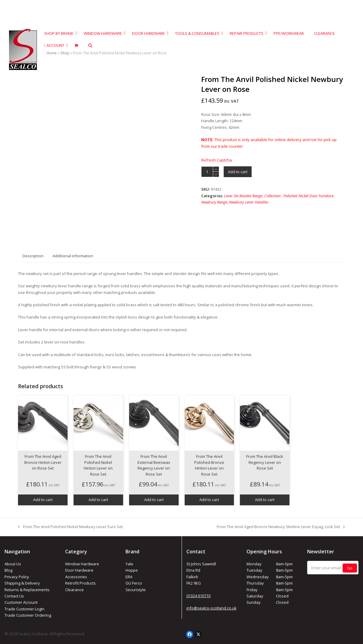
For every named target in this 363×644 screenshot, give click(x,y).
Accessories (76, 577)
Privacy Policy (17, 577)
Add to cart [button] (43, 500)
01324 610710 (198, 596)
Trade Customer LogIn (24, 609)
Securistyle (136, 590)
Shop (65, 53)
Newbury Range (214, 202)
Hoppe (132, 570)
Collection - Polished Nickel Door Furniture (299, 196)
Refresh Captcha (216, 160)
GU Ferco (134, 583)
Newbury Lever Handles (249, 202)
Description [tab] (33, 256)
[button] (90, 45)
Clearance (74, 590)
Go (350, 568)
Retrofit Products (80, 583)
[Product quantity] (207, 172)
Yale (129, 564)
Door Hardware (79, 570)
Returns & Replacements (27, 590)
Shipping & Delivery (22, 583)
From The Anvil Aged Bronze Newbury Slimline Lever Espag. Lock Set (281, 527)
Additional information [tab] (73, 256)
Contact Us (14, 596)
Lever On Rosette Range (243, 196)
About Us (13, 564)
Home (52, 53)
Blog (8, 570)
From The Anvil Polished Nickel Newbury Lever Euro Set (70, 527)
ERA (129, 577)
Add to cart (238, 172)
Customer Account (21, 602)
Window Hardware (82, 564)
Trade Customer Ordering (28, 615)
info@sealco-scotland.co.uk (212, 608)
